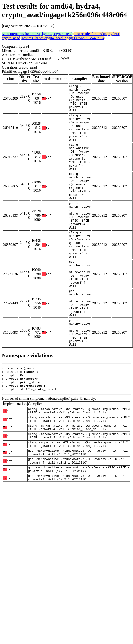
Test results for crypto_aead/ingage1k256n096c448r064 (63, 38)
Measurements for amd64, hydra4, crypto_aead (37, 34)
